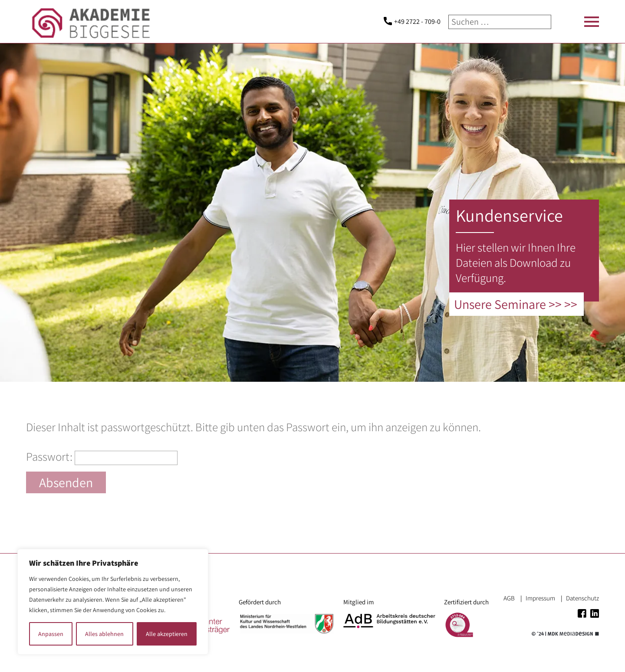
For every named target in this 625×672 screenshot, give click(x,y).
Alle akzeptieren (167, 634)
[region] (113, 602)
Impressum (540, 598)
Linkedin (595, 613)
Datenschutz (582, 598)
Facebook (582, 613)
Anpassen (51, 634)
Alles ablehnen (104, 634)
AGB (509, 598)
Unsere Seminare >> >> (516, 304)
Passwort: (102, 456)
